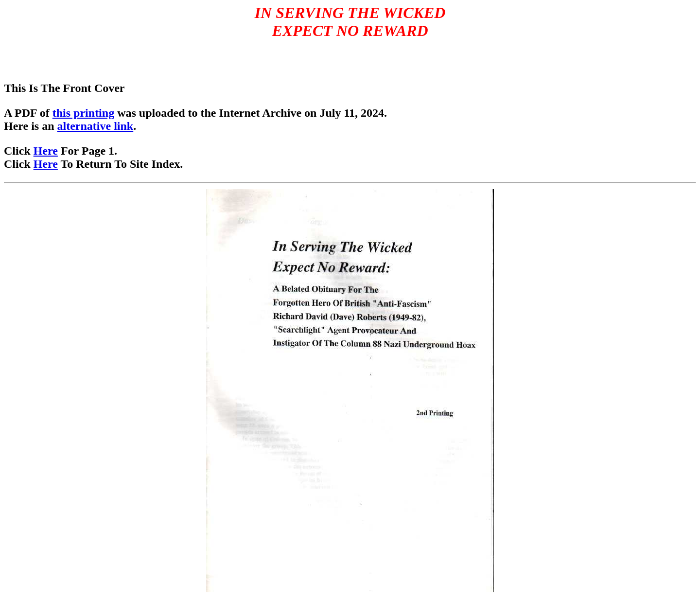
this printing (83, 113)
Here (46, 151)
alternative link (96, 126)
